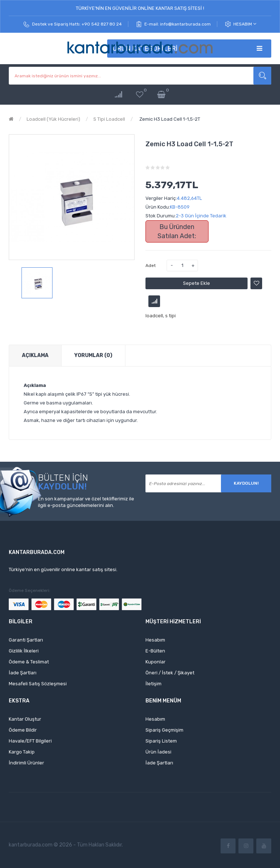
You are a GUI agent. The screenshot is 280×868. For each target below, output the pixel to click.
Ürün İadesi (158, 752)
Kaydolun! (246, 483)
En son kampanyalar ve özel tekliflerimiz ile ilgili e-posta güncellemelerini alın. (86, 502)
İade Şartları (23, 673)
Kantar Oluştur (25, 719)
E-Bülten (155, 651)
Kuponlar (155, 662)
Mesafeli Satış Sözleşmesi (38, 684)
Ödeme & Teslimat (29, 662)
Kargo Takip (22, 752)
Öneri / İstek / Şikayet (170, 673)
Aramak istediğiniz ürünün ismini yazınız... (262, 76)
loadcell (154, 316)
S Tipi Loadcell (109, 119)
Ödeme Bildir (23, 730)
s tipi (170, 316)
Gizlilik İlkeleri (24, 651)
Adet (151, 266)
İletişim (153, 684)
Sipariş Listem (161, 741)
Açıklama (35, 355)
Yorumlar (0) (93, 355)
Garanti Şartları (26, 640)
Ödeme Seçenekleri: (30, 590)
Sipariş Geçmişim (164, 730)
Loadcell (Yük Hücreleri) (53, 119)
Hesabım (245, 24)
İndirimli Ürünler (26, 763)
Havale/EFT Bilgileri (30, 741)
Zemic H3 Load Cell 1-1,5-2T (169, 119)
